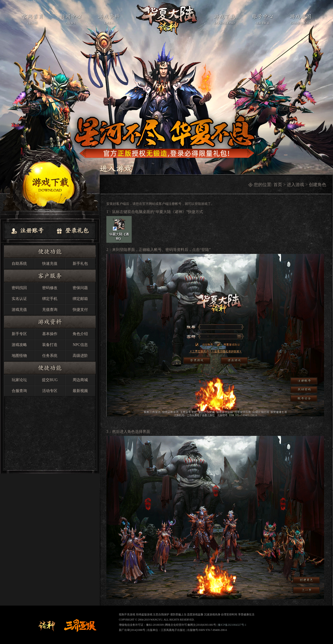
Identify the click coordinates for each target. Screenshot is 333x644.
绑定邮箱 (80, 299)
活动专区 (50, 391)
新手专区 (19, 334)
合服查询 (19, 391)
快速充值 (50, 264)
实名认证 (19, 299)
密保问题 (80, 288)
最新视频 (80, 391)
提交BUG (50, 380)
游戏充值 (19, 310)
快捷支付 (80, 310)
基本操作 (50, 334)
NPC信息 (80, 345)
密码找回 (19, 288)
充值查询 (50, 310)
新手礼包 (80, 264)
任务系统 (50, 356)
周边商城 (80, 380)
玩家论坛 (19, 380)
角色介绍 (80, 334)
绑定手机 (50, 299)
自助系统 (19, 264)
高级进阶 (80, 356)
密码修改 (50, 288)
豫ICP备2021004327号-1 (232, 625)
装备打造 (50, 345)
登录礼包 (73, 231)
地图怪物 (19, 356)
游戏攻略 (19, 345)
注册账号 (27, 231)
